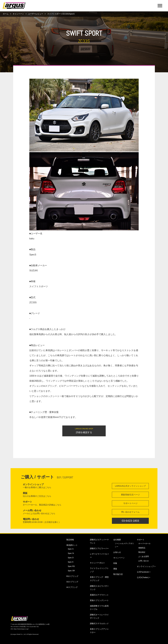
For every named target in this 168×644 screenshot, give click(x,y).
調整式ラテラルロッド (99, 624)
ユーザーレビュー (36, 14)
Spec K (71, 562)
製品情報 (70, 540)
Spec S (71, 549)
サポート (141, 540)
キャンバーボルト (97, 563)
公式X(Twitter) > (144, 577)
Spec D (71, 558)
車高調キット (72, 545)
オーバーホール (144, 543)
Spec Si (71, 553)
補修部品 (142, 548)
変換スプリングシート (99, 600)
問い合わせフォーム (130, 512)
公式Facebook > (144, 572)
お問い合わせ (144, 561)
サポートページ (130, 503)
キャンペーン (18, 14)
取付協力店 (118, 574)
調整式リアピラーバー (99, 548)
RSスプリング (72, 576)
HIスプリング (72, 587)
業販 (115, 569)
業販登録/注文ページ (130, 495)
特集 (115, 563)
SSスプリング (72, 582)
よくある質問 (144, 557)
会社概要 (117, 540)
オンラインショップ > (146, 566)
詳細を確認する (84, 431)
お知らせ (117, 552)
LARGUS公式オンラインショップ (130, 486)
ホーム (6, 14)
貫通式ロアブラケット (99, 595)
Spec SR (71, 571)
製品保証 (142, 552)
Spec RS (71, 566)
